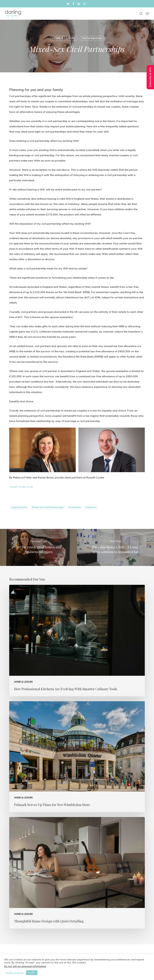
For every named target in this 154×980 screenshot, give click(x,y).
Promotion (75, 507)
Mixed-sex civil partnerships (48, 507)
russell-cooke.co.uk (21, 487)
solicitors (91, 507)
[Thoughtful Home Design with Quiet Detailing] (77, 873)
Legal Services (19, 507)
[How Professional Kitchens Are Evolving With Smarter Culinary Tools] (77, 641)
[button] (148, 14)
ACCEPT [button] (32, 973)
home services (92, 38)
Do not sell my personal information (25, 966)
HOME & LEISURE (64, 38)
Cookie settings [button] (14, 973)
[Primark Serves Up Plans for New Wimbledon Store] (77, 757)
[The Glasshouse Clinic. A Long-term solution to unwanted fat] (115, 547)
